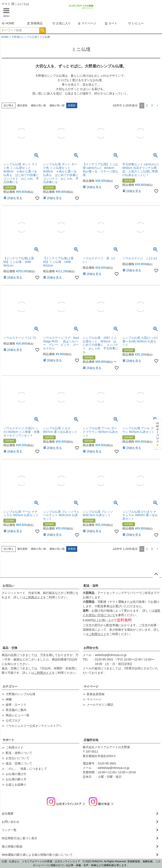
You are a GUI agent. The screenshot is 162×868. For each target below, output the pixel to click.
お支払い (8, 586)
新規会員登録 (96, 694)
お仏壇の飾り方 (16, 779)
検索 (43, 30)
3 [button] (152, 105)
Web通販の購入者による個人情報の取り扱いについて (37, 855)
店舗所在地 (91, 740)
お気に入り (62, 23)
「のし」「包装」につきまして (26, 769)
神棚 (9, 699)
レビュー (136, 23)
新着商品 (35, 23)
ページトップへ (156, 574)
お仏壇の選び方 (16, 774)
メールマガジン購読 (100, 705)
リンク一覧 (9, 830)
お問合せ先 (91, 648)
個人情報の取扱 (12, 846)
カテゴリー (10, 686)
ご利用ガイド (34, 597)
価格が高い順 (38, 105)
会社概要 (8, 813)
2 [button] (147, 105)
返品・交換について (19, 763)
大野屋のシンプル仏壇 (24, 37)
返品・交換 (10, 648)
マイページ (87, 23)
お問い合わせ (11, 822)
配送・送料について (19, 753)
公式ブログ (13, 720)
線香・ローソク (16, 705)
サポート (8, 740)
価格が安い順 (57, 105)
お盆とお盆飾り (16, 785)
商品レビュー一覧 (18, 715)
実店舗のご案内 (16, 710)
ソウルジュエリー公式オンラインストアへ (34, 726)
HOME (8, 23)
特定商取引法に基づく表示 (19, 838)
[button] (157, 106)
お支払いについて (18, 758)
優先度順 (22, 105)
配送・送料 (91, 586)
